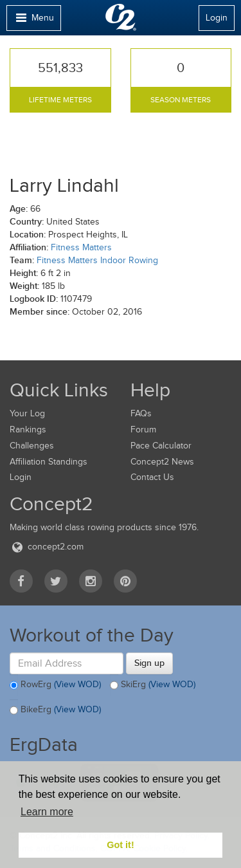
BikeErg (55, 710)
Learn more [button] (47, 812)
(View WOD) (77, 685)
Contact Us (152, 477)
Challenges (32, 446)
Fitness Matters (81, 247)
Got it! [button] (120, 845)
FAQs (141, 413)
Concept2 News (162, 462)
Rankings (28, 429)
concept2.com (47, 547)
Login (217, 18)
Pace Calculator (161, 446)
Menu (33, 21)
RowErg (55, 685)
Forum (143, 429)
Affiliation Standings (49, 462)
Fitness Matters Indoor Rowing (97, 260)
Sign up (149, 663)
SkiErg (153, 685)
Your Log (27, 413)
